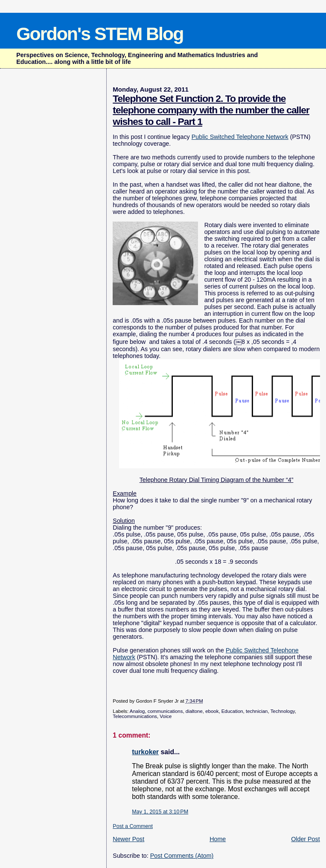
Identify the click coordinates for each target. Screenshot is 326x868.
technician (257, 711)
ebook (212, 711)
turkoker (145, 752)
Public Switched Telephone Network (240, 137)
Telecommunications (135, 716)
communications (165, 711)
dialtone (194, 711)
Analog (137, 711)
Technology (283, 711)
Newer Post (128, 839)
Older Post (306, 839)
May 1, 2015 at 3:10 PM (160, 812)
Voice (166, 716)
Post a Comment (133, 826)
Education (232, 711)
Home (218, 839)
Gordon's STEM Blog (100, 34)
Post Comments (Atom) (182, 856)
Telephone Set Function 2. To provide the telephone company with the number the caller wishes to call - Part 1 (211, 110)
